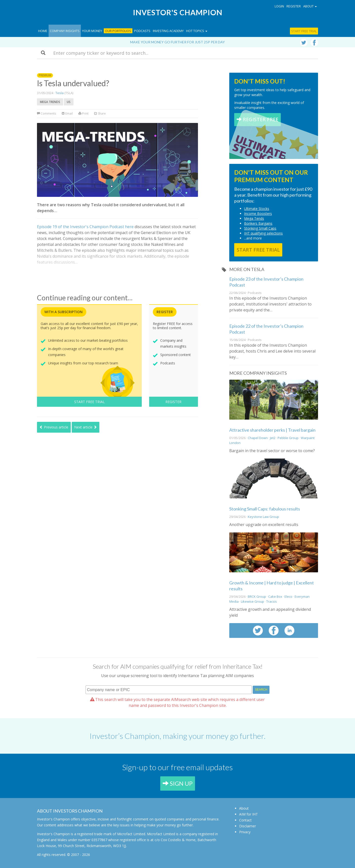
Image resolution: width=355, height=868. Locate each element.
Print (83, 113)
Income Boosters (258, 213)
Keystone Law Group (263, 517)
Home (43, 31)
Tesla (60, 93)
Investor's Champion (178, 12)
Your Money (92, 31)
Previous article (54, 427)
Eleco (288, 596)
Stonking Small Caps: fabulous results (265, 509)
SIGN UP (178, 783)
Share (100, 113)
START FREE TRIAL (89, 402)
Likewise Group (252, 601)
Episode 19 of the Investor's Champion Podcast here (85, 227)
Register (294, 6)
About (244, 808)
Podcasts (142, 31)
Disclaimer (248, 826)
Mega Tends (254, 218)
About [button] (310, 6)
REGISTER (173, 402)
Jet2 (273, 438)
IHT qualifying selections (263, 233)
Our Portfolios (118, 31)
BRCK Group (257, 596)
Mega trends (50, 102)
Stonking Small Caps (260, 228)
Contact (245, 820)
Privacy (245, 832)
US (69, 102)
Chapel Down (258, 438)
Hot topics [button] (197, 31)
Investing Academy (168, 31)
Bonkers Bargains (258, 223)
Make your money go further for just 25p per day (177, 42)
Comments (47, 113)
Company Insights (65, 31)
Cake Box (275, 596)
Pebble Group (288, 438)
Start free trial (304, 31)
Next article (86, 427)
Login (279, 6)
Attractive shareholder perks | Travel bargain (272, 430)
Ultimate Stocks (257, 209)
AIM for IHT (248, 814)
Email (67, 113)
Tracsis (272, 601)
